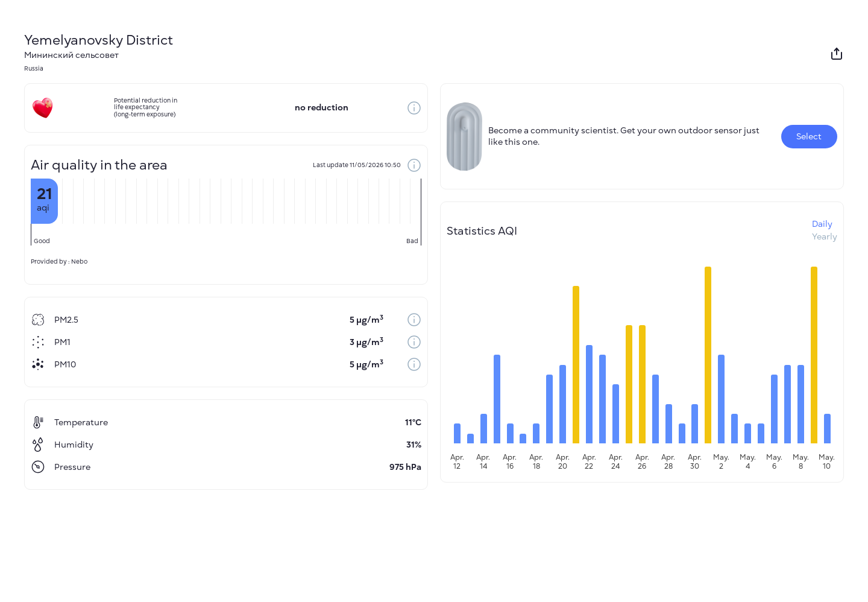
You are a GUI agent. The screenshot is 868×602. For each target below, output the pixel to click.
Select (809, 137)
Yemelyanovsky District (99, 40)
